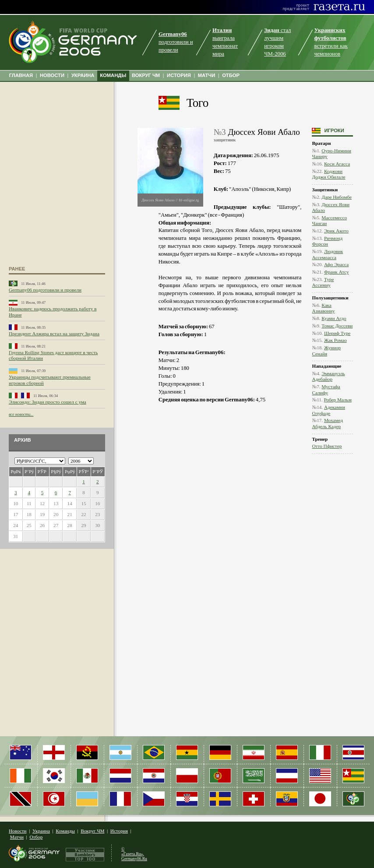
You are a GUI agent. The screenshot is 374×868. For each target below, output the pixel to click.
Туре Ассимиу (323, 282)
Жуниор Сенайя (326, 350)
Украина (41, 831)
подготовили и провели (176, 42)
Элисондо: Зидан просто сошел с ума (48, 402)
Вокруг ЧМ (92, 831)
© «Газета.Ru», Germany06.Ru (134, 854)
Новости (18, 831)
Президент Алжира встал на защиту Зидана (54, 334)
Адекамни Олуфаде (328, 410)
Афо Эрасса (336, 264)
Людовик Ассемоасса (327, 254)
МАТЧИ (207, 75)
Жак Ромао (335, 340)
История (119, 831)
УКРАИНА (83, 75)
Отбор (36, 837)
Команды (65, 831)
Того (198, 103)
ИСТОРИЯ (179, 75)
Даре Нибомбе (337, 197)
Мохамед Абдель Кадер (327, 423)
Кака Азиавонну (323, 308)
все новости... (21, 414)
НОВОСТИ (52, 75)
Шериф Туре (337, 333)
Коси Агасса (337, 164)
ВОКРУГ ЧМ (146, 75)
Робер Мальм (338, 400)
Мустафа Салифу (326, 389)
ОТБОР (231, 75)
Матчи (17, 837)
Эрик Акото (336, 231)
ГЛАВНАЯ (21, 75)
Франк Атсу (337, 272)
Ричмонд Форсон (327, 241)
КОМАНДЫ (113, 75)
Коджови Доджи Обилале (328, 174)
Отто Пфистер (327, 446)
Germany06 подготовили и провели (45, 290)
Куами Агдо (334, 318)
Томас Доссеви (337, 326)
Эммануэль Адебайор (328, 376)
